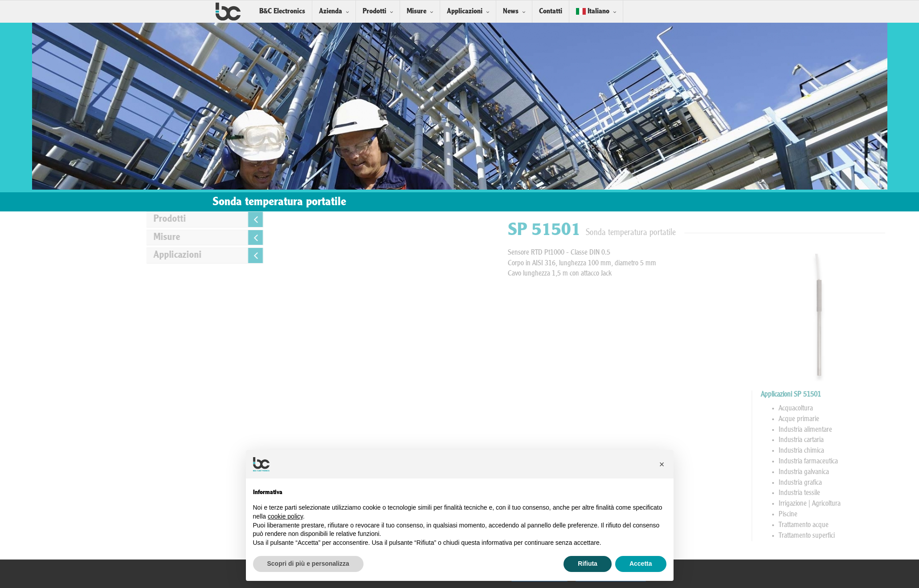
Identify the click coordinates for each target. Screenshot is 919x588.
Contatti (551, 11)
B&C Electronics (282, 11)
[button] (662, 464)
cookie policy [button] (285, 516)
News (511, 11)
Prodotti (374, 11)
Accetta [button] (641, 564)
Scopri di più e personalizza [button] (308, 564)
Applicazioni (465, 11)
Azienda (331, 11)
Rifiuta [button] (588, 564)
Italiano (593, 11)
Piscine (897, 515)
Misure (417, 11)
